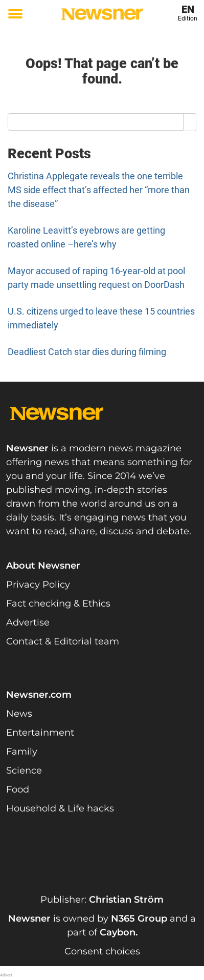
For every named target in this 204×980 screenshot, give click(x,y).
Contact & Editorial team (63, 641)
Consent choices (102, 951)
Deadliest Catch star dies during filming (87, 352)
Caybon (118, 932)
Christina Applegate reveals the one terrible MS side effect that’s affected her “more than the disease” (99, 190)
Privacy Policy (38, 585)
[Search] (190, 122)
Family (22, 752)
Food (18, 789)
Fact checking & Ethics (58, 603)
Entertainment (40, 733)
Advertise (28, 622)
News (19, 714)
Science (24, 770)
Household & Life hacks (60, 808)
